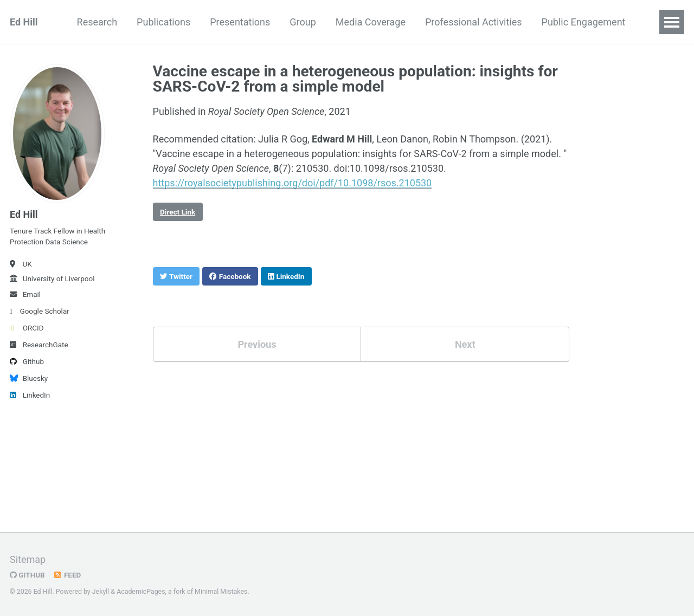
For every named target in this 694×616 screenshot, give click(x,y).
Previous (257, 344)
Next (465, 344)
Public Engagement (584, 22)
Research (97, 22)
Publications (163, 22)
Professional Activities (474, 22)
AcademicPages (141, 592)
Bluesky (29, 378)
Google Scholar (40, 311)
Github (27, 361)
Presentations (240, 22)
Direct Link (178, 212)
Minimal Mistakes (221, 592)
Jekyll (101, 592)
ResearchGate (39, 345)
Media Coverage (371, 22)
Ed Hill (24, 22)
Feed (67, 575)
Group (303, 22)
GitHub (27, 575)
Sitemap (28, 559)
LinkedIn (30, 395)
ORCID (27, 328)
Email (25, 294)
